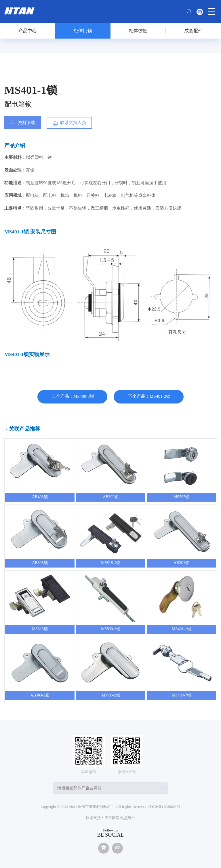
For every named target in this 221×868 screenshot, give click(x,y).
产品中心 (28, 31)
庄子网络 (112, 818)
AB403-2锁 (110, 695)
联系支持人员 (73, 123)
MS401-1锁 (181, 629)
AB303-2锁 (40, 695)
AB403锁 (40, 497)
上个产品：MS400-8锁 (73, 396)
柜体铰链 (138, 31)
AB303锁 (40, 563)
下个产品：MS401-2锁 (149, 396)
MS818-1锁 (111, 563)
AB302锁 (110, 497)
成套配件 (193, 31)
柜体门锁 (83, 31)
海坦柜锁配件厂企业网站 (79, 788)
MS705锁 (181, 497)
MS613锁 (40, 629)
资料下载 (26, 123)
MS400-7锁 (181, 695)
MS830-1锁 (111, 629)
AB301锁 (181, 563)
